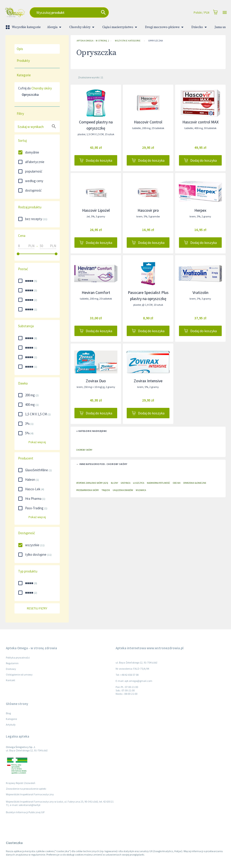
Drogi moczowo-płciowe (165, 27)
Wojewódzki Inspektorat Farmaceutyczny (30, 794)
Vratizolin (200, 292)
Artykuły (11, 725)
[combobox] (86, 12)
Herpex (200, 210)
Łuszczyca (139, 483)
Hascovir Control (148, 122)
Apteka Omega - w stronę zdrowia (92, 41)
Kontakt (11, 680)
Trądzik (106, 490)
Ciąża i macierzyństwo (120, 27)
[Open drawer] (225, 13)
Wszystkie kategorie (24, 27)
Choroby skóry (83, 27)
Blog (8, 713)
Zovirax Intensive (148, 381)
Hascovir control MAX (200, 122)
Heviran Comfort (96, 292)
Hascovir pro (148, 210)
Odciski (177, 483)
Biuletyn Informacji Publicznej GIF (25, 812)
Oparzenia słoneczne (195, 483)
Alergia (55, 27)
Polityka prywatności (18, 658)
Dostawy (11, 669)
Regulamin (12, 663)
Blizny (114, 483)
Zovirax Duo (96, 381)
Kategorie (11, 719)
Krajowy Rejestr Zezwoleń (21, 783)
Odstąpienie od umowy (19, 674)
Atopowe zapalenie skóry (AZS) (92, 483)
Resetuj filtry (37, 608)
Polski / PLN (201, 13)
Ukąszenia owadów (123, 490)
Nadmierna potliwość (158, 483)
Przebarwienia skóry (88, 490)
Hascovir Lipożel (96, 210)
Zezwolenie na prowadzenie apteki (26, 789)
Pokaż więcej (37, 442)
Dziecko (200, 27)
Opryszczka (156, 41)
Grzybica (126, 483)
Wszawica (141, 490)
